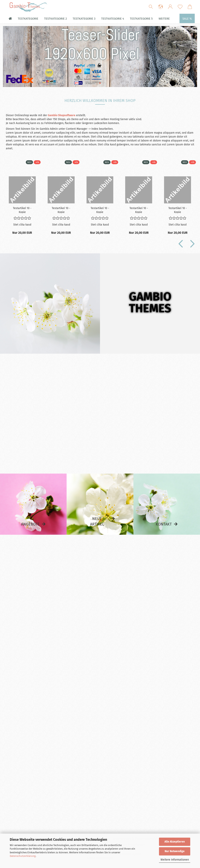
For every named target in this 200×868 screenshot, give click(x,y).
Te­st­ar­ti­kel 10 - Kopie (22, 210)
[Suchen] (151, 7)
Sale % (187, 19)
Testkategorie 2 (55, 19)
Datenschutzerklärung (23, 856)
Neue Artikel (97, 521)
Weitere (164, 19)
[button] (161, 7)
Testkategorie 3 (84, 19)
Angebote (30, 524)
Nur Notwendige (175, 851)
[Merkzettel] (180, 7)
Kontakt (164, 524)
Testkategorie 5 (141, 19)
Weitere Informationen (175, 860)
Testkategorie (28, 19)
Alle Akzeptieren (175, 842)
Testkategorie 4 (113, 19)
